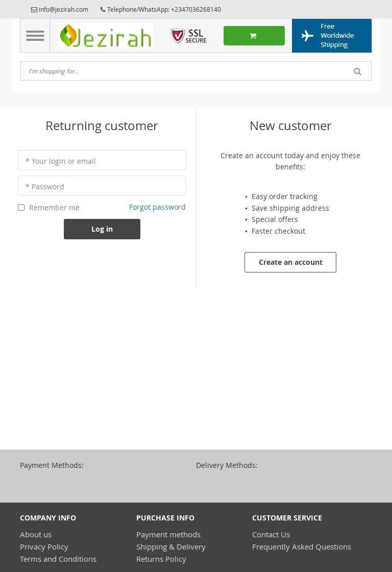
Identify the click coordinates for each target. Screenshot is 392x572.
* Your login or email (61, 161)
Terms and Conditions (58, 559)
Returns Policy (161, 559)
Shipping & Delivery (171, 546)
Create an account (291, 262)
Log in (102, 229)
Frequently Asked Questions (302, 546)
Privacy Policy (44, 546)
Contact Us (271, 534)
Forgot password (157, 207)
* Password (45, 186)
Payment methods (168, 534)
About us (36, 534)
